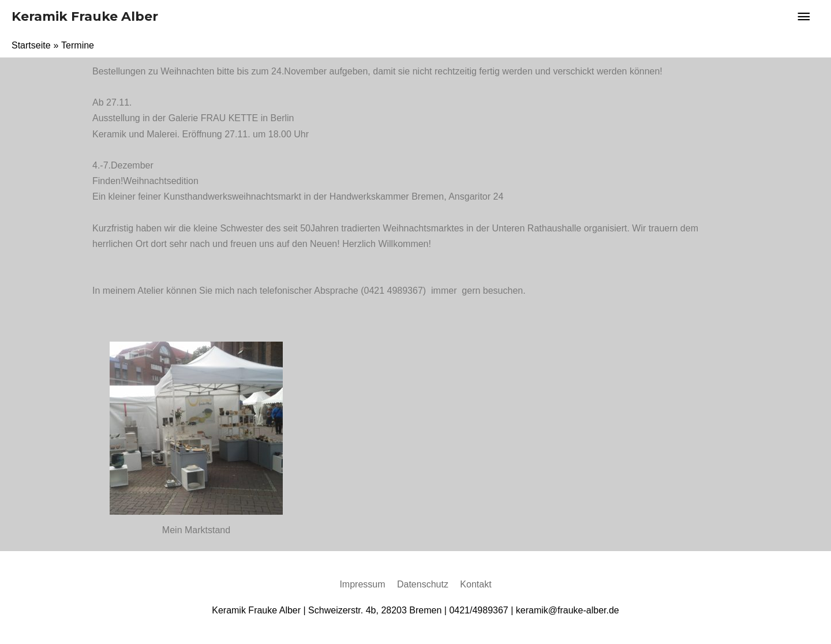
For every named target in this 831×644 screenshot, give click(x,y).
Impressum (362, 584)
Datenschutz (423, 584)
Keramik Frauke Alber (85, 16)
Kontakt (476, 584)
